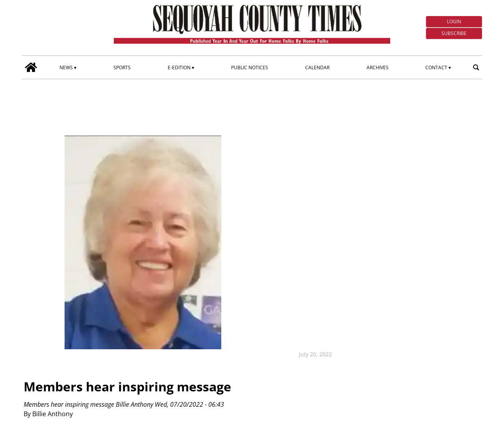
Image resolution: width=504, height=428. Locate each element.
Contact (436, 68)
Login (454, 21)
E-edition (179, 68)
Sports (122, 68)
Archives (378, 68)
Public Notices (250, 68)
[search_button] (476, 67)
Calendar (317, 68)
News (66, 68)
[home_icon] (31, 67)
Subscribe (454, 33)
